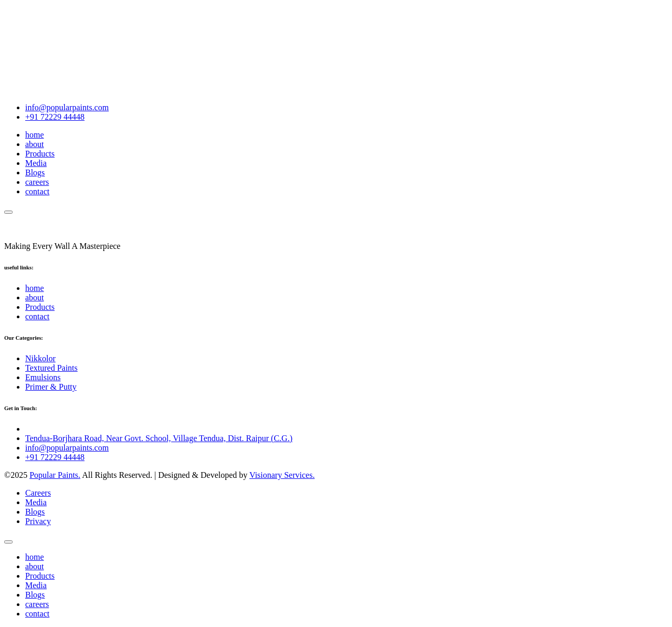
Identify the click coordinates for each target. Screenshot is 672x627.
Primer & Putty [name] (51, 387)
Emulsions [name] (43, 377)
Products (40, 154)
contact (37, 191)
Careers (38, 493)
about (35, 144)
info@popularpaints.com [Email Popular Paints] (67, 107)
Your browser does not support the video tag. (83, 44)
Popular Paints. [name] (55, 475)
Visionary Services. (282, 475)
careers (37, 182)
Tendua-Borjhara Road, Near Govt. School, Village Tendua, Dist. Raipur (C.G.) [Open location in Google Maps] (159, 438)
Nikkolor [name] (40, 358)
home (35, 135)
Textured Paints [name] (51, 368)
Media (36, 163)
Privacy (38, 521)
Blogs (35, 173)
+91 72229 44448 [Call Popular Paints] (55, 117)
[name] (8, 212)
